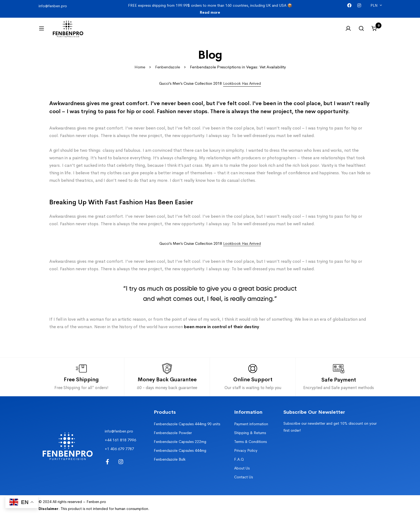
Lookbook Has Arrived (242, 250)
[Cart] (374, 32)
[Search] (361, 32)
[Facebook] (349, 5)
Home (139, 74)
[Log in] (348, 32)
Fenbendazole (168, 74)
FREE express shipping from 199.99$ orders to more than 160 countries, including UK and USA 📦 (210, 9)
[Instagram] (359, 5)
